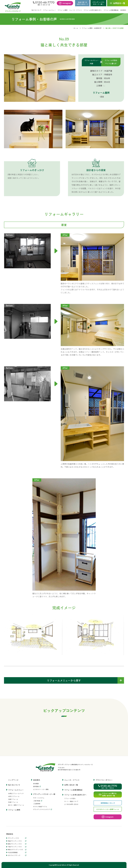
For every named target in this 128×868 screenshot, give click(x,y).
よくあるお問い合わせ (71, 804)
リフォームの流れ (70, 798)
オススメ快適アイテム (40, 807)
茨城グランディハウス (17, 841)
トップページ (13, 780)
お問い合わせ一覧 (71, 785)
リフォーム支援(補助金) (111, 10)
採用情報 (37, 786)
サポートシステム (39, 798)
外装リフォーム (13, 802)
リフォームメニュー (16, 790)
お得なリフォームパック (16, 793)
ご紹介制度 (38, 801)
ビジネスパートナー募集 (41, 789)
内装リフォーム (13, 799)
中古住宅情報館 (17, 852)
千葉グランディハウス (17, 847)
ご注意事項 (37, 804)
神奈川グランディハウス (17, 850)
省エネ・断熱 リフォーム (16, 805)
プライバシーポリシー (104, 780)
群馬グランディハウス (17, 844)
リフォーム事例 (62, 10)
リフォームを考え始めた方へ (75, 795)
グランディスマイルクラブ (42, 809)
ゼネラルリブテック (17, 855)
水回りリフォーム (14, 796)
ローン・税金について (71, 801)
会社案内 (36, 780)
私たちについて (36, 10)
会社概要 (36, 784)
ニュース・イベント (75, 10)
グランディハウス (17, 838)
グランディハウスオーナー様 (44, 794)
